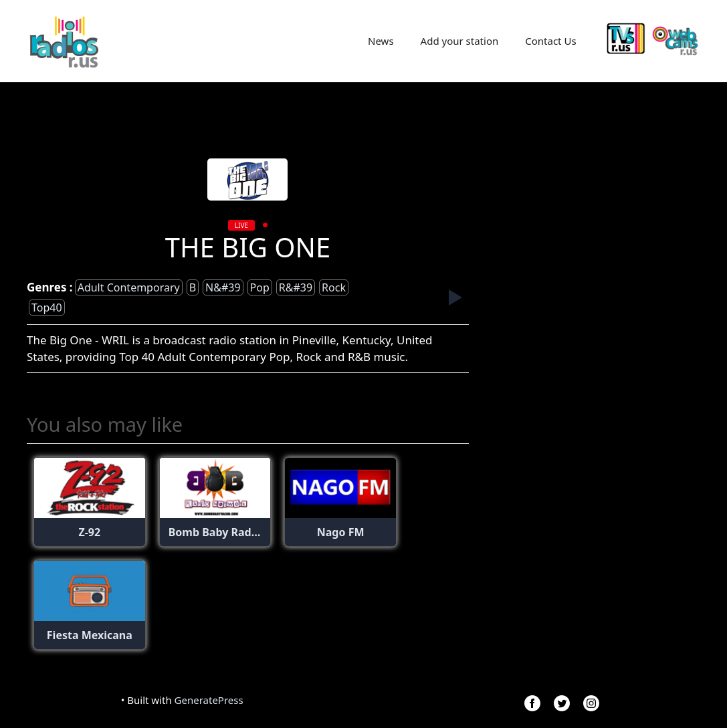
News (381, 41)
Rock (334, 287)
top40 (47, 308)
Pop (260, 287)
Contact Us (550, 41)
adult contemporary (129, 287)
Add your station (460, 41)
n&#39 (223, 287)
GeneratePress (209, 700)
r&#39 (296, 287)
